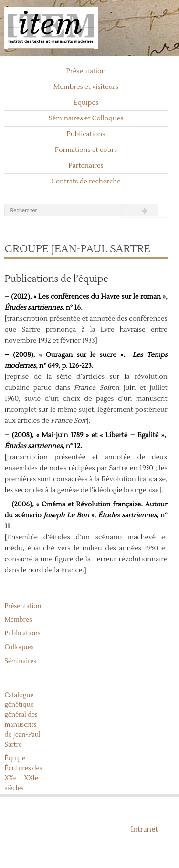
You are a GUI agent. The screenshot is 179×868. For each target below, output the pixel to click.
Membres (18, 620)
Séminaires (20, 661)
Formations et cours (86, 150)
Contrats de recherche (86, 182)
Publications (86, 134)
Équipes (86, 103)
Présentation (86, 71)
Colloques (19, 647)
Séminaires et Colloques (86, 118)
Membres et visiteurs (86, 87)
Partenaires (86, 166)
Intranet (144, 830)
